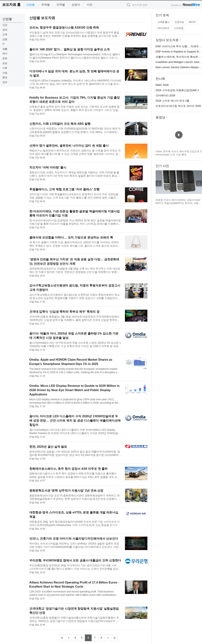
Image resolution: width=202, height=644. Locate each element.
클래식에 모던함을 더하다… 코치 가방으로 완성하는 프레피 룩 (71, 237)
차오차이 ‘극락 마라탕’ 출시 (48, 167)
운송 (5, 63)
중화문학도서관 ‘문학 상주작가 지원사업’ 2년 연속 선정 (66, 491)
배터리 (192, 22)
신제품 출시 (164, 22)
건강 (5, 25)
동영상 (160, 117)
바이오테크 (163, 28)
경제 (5, 30)
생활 (5, 49)
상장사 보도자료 (167, 40)
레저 (5, 54)
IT (4, 44)
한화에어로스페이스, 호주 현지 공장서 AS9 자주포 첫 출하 (69, 469)
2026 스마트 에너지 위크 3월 (173, 101)
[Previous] (69, 638)
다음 (199, 183)
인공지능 (179, 22)
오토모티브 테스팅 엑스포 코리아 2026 (178, 106)
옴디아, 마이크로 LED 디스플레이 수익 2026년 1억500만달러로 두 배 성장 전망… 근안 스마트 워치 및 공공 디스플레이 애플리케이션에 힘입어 (75, 421)
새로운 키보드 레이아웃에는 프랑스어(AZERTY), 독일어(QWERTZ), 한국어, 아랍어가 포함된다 (178, 203)
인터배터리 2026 (165, 95)
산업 (5, 73)
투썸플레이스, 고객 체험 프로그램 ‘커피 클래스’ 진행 (64, 189)
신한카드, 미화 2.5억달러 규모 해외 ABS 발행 (60, 124)
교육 (5, 34)
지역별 (61, 5)
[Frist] (62, 638)
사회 (5, 68)
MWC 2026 (162, 85)
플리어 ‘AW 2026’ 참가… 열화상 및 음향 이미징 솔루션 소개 (69, 49)
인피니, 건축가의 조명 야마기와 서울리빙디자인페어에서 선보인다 (74, 539)
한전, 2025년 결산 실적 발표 (48, 447)
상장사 (76, 5)
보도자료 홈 (11, 5)
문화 (5, 58)
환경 (5, 77)
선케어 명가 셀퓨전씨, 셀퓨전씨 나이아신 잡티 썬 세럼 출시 (69, 146)
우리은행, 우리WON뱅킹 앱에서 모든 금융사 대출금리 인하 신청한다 (75, 560)
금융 (5, 39)
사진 (90, 5)
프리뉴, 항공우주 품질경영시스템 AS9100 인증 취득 (64, 28)
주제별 (46, 5)
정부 (5, 82)
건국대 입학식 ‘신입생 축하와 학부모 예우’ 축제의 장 (64, 312)
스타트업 (179, 28)
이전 (159, 183)
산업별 (30, 5)
